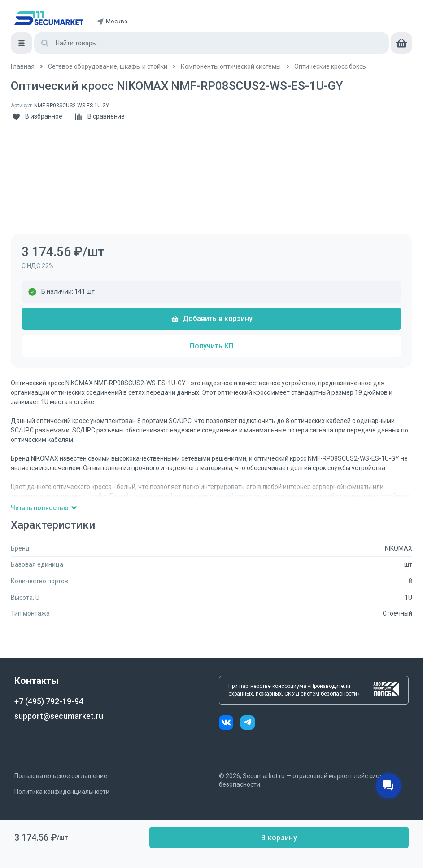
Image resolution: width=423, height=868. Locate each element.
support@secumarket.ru (59, 716)
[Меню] (22, 43)
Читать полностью (44, 508)
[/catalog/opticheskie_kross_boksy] (331, 67)
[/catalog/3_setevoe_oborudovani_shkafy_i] (108, 67)
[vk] (230, 724)
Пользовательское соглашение (61, 776)
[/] (23, 67)
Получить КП (212, 346)
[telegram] (248, 724)
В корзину (279, 838)
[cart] (401, 43)
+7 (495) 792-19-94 (49, 701)
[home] (49, 18)
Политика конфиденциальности (62, 792)
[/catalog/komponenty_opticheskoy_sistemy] (231, 67)
